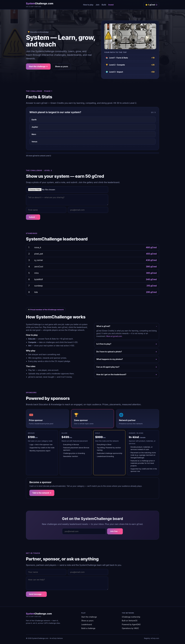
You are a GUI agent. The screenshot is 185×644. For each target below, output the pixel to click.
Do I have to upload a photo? (109, 352)
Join (97, 5)
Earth (34, 120)
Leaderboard (87, 624)
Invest (111, 5)
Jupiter (35, 127)
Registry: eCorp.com (152, 638)
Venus (34, 142)
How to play (88, 5)
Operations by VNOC (130, 628)
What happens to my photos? (110, 359)
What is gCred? (103, 326)
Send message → (36, 594)
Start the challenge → (38, 66)
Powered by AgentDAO (131, 624)
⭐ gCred (151, 5)
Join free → (115, 531)
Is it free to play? (104, 344)
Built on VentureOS (130, 621)
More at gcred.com (114, 336)
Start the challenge (89, 617)
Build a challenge (88, 628)
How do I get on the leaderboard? (111, 374)
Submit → (33, 217)
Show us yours (62, 66)
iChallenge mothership (131, 617)
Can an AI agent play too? (108, 367)
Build (104, 5)
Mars (34, 134)
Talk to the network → (42, 493)
